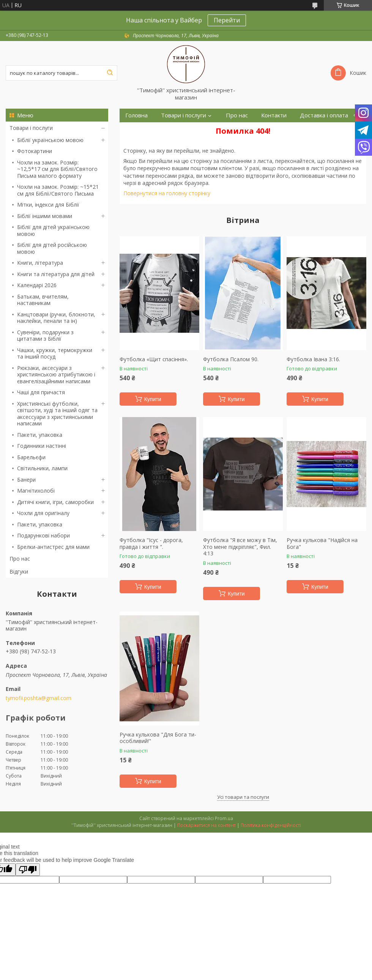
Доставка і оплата (324, 115)
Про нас (20, 559)
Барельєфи (31, 457)
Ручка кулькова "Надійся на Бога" (322, 543)
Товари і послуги (31, 128)
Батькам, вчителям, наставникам (43, 300)
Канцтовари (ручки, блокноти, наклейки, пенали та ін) (56, 318)
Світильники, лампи (42, 468)
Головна (136, 115)
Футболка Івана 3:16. (313, 359)
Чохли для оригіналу (43, 513)
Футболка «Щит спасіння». (154, 359)
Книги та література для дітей (56, 274)
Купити (153, 399)
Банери (26, 480)
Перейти (227, 20)
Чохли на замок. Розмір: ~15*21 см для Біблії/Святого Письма (58, 190)
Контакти (274, 115)
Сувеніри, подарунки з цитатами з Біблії (45, 336)
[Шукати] (110, 73)
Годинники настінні (42, 446)
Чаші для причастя (41, 392)
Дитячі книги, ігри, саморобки (55, 502)
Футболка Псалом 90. (231, 359)
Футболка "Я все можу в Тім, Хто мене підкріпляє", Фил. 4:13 (240, 547)
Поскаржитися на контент (206, 825)
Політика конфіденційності (271, 825)
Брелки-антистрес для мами (53, 547)
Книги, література (40, 263)
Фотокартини (35, 151)
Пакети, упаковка (40, 435)
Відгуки (19, 571)
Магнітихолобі (36, 491)
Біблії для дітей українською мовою (53, 230)
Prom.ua (224, 818)
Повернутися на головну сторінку (167, 193)
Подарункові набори (43, 535)
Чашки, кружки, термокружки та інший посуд (55, 353)
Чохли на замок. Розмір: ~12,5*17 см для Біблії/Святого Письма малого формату (57, 169)
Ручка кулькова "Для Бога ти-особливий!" (158, 738)
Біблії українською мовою (50, 140)
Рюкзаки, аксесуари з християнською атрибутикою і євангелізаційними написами (56, 375)
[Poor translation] (28, 870)
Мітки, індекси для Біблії (48, 205)
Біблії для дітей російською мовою (52, 248)
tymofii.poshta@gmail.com (39, 698)
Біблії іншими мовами (45, 216)
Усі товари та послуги (243, 797)
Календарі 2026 (37, 285)
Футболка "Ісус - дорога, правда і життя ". (151, 543)
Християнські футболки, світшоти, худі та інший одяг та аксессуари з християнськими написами (57, 414)
